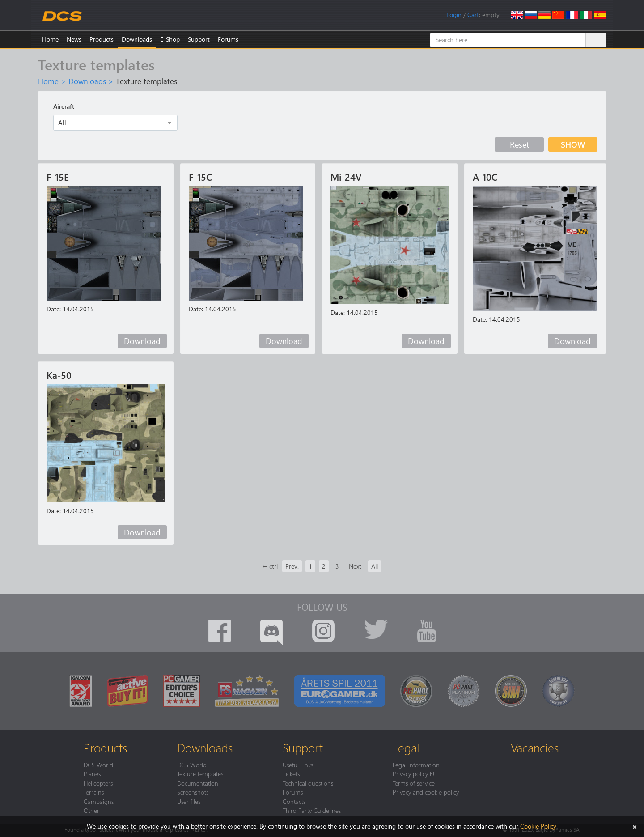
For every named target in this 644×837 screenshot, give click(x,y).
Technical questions (308, 783)
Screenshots (193, 792)
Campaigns (99, 801)
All (375, 566)
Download (142, 341)
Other (91, 810)
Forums (228, 39)
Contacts (294, 801)
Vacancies (535, 748)
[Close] (635, 826)
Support (199, 39)
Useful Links (298, 765)
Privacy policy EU (415, 773)
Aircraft (64, 106)
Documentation (198, 783)
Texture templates (200, 773)
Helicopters (98, 783)
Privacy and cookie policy (426, 792)
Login (454, 15)
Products (102, 39)
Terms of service (414, 783)
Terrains (94, 792)
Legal (406, 748)
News (74, 39)
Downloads (137, 39)
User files (189, 801)
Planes (92, 773)
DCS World (98, 765)
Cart (473, 15)
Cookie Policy (538, 826)
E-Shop (170, 39)
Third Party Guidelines (312, 810)
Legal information (416, 765)
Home (50, 39)
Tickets (291, 773)
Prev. (292, 566)
